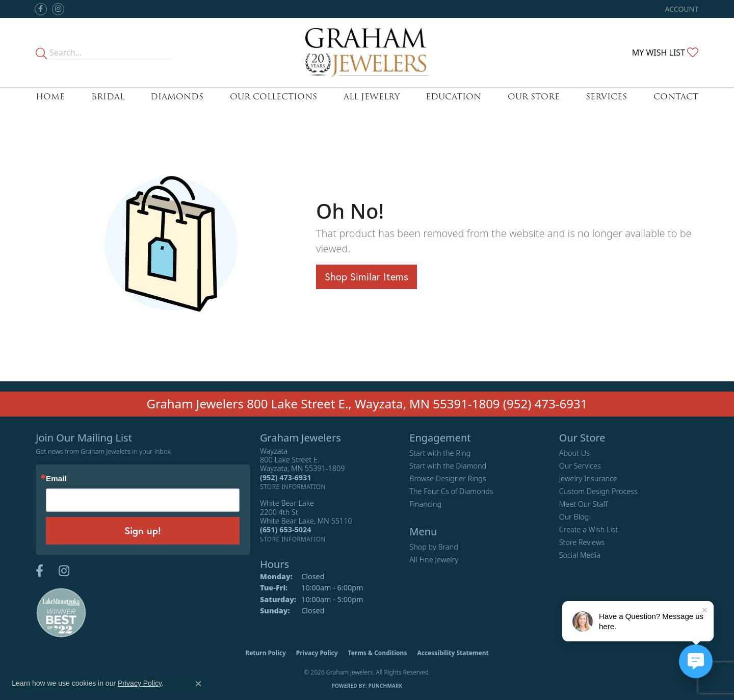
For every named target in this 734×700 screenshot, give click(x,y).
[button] (681, 9)
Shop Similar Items (366, 277)
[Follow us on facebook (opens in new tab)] (41, 9)
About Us (574, 453)
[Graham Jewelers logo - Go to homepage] (367, 53)
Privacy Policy (317, 653)
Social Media (580, 555)
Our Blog (574, 517)
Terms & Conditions (378, 653)
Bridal (108, 97)
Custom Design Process (598, 491)
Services (606, 97)
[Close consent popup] (198, 684)
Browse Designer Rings (448, 478)
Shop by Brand (434, 547)
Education (453, 97)
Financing (425, 504)
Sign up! (143, 530)
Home (50, 97)
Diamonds (177, 97)
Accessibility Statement (453, 653)
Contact (676, 97)
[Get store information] (293, 487)
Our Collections (273, 97)
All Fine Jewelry (434, 560)
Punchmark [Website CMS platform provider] (386, 686)
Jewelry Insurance (588, 478)
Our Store (534, 97)
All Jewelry (372, 97)
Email (56, 478)
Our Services (580, 466)
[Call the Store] (285, 477)
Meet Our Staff (583, 504)
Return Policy (266, 653)
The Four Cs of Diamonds (451, 491)
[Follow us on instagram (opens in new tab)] (58, 9)
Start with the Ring (440, 453)
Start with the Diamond (448, 466)
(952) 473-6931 (545, 404)
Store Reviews (582, 542)
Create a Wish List (589, 529)
